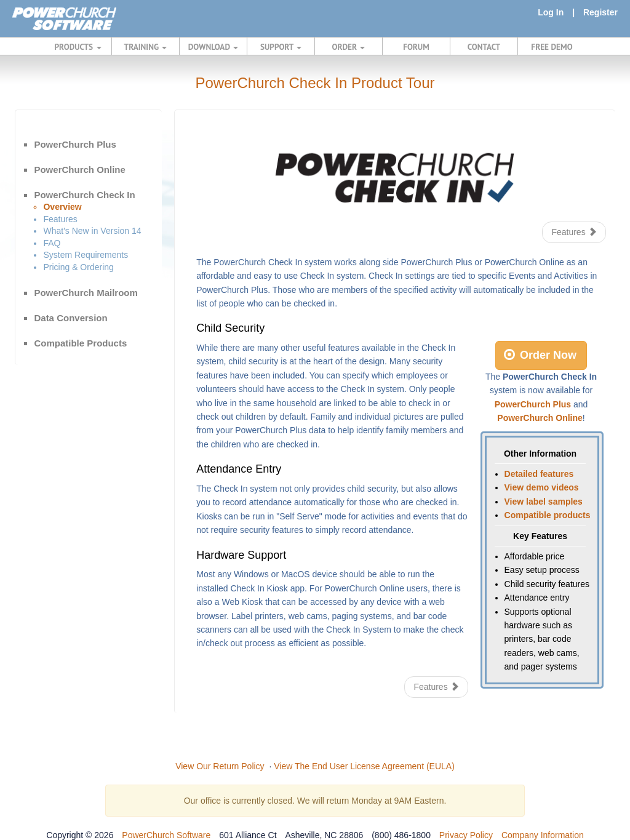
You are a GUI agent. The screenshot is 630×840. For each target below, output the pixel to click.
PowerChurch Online (79, 170)
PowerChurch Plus (75, 144)
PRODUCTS (78, 47)
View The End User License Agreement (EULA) (364, 766)
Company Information (543, 835)
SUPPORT (281, 47)
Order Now (540, 355)
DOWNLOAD (213, 47)
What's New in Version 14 (92, 231)
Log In (551, 12)
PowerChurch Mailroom (86, 293)
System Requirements (86, 255)
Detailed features (539, 474)
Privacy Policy (466, 835)
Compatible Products (80, 343)
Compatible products (548, 515)
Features (60, 219)
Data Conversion (70, 318)
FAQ (52, 243)
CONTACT (484, 47)
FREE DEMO (552, 47)
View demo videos (542, 487)
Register (600, 12)
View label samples (544, 502)
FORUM (416, 47)
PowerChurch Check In (84, 195)
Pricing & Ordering (78, 267)
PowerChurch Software (166, 835)
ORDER (349, 47)
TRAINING (146, 47)
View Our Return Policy (220, 766)
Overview (62, 207)
